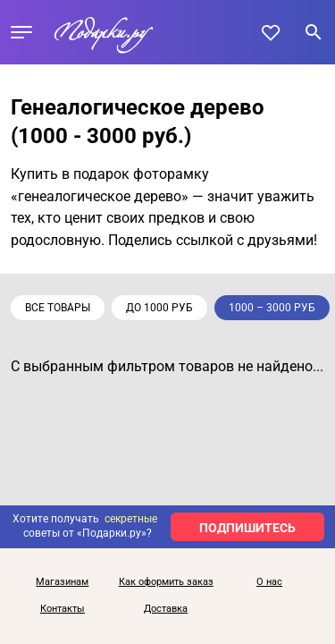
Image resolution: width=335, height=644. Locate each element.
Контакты (63, 609)
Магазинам (62, 582)
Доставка (166, 609)
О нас (269, 582)
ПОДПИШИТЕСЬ (247, 528)
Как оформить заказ (166, 582)
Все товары (58, 308)
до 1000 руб (159, 308)
